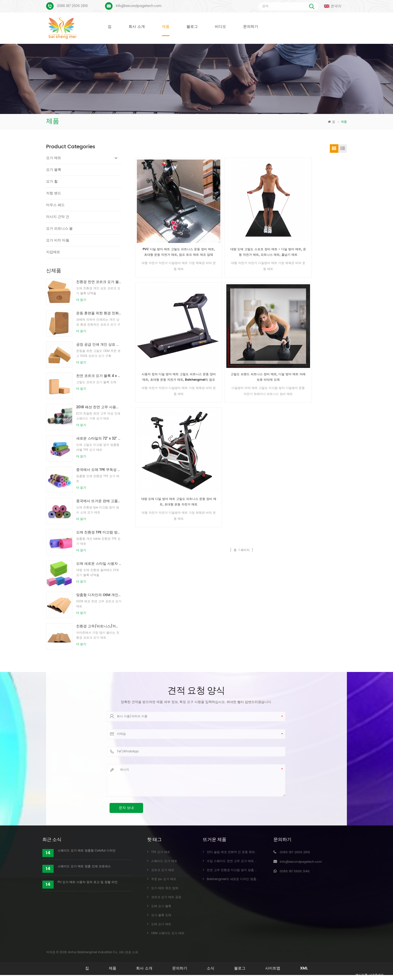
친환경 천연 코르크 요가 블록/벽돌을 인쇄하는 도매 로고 (99, 282)
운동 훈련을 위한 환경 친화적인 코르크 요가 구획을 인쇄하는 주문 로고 (99, 313)
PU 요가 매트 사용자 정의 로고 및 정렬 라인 (88, 882)
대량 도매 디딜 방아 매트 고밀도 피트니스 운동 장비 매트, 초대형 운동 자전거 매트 (161, 306)
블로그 (192, 27)
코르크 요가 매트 (163, 870)
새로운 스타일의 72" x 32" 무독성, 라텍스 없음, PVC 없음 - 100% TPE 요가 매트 (99, 438)
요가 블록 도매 (161, 915)
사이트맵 (277, 968)
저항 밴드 (54, 193)
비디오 (220, 27)
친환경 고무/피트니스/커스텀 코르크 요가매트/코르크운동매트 (99, 626)
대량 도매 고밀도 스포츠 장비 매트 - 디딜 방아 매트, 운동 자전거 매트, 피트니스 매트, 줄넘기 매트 (215, 217)
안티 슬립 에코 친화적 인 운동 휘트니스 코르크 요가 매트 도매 (249, 852)
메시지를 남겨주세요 (366, 975)
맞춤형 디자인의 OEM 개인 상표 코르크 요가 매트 (99, 595)
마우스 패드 (55, 205)
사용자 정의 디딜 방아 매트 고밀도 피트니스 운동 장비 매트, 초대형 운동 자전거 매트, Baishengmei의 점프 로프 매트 (269, 217)
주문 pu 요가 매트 (164, 879)
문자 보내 (126, 808)
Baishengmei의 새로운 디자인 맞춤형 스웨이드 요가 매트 (247, 879)
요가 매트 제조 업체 (165, 888)
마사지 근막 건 (58, 217)
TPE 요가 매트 (161, 852)
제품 (166, 27)
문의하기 (251, 27)
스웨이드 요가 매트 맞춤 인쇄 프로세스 (84, 866)
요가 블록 (54, 170)
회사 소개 (137, 27)
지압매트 (53, 252)
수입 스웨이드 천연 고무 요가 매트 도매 (234, 861)
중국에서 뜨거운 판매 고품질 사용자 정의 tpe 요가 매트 (99, 501)
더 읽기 (81, 300)
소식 (212, 968)
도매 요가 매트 (161, 924)
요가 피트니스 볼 (59, 229)
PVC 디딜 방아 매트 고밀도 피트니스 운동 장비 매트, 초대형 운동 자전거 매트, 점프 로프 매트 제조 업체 (161, 217)
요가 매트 (54, 158)
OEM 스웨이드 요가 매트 (168, 933)
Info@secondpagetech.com (139, 6)
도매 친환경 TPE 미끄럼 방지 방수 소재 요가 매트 (99, 532)
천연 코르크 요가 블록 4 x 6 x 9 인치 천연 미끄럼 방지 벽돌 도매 (99, 376)
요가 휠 (52, 181)
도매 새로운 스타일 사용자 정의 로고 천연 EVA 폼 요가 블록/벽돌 (99, 564)
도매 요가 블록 (161, 906)
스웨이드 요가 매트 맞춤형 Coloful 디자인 (87, 851)
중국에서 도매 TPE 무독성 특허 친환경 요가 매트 (99, 470)
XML (309, 968)
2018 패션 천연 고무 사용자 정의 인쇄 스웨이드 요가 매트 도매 (99, 407)
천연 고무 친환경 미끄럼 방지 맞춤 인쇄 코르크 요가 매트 (246, 870)
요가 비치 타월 (58, 240)
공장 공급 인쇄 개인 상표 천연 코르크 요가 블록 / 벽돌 (99, 344)
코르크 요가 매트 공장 (166, 897)
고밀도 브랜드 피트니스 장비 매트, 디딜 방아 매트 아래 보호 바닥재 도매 (323, 217)
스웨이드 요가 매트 (164, 861)
